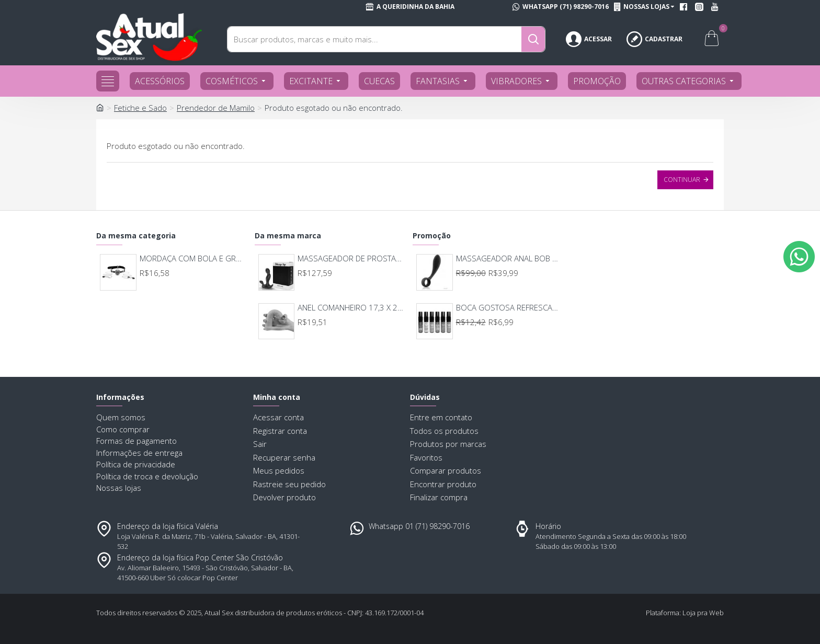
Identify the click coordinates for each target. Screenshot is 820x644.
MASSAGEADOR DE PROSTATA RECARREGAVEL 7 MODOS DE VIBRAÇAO (351, 258)
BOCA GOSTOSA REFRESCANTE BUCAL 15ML (509, 308)
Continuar (682, 180)
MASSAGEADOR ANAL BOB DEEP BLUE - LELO (509, 258)
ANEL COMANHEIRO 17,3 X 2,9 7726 (351, 308)
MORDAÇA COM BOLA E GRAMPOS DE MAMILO (193, 258)
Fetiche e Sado (140, 108)
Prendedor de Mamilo (216, 108)
